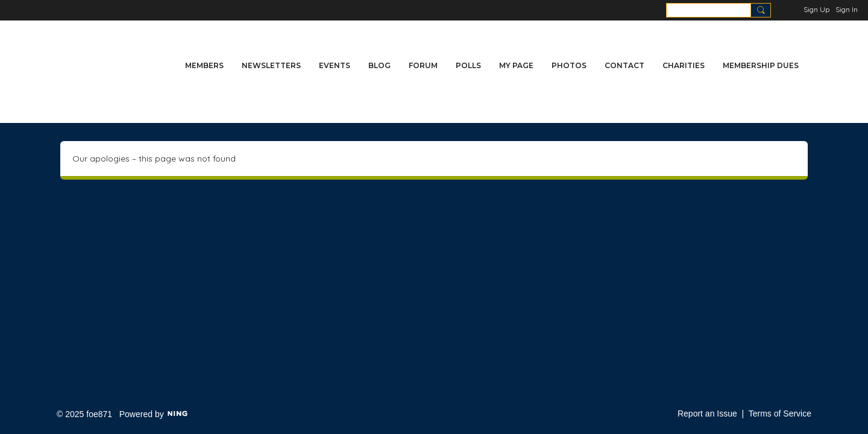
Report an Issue (707, 414)
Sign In (847, 9)
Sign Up (816, 9)
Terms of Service (780, 414)
